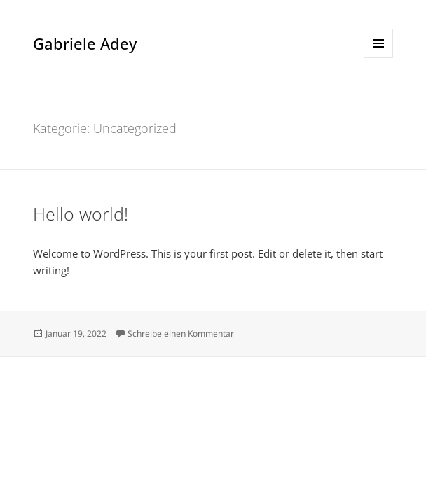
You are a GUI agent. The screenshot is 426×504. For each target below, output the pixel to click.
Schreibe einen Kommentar (181, 334)
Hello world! (81, 213)
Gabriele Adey (85, 43)
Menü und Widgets (379, 58)
